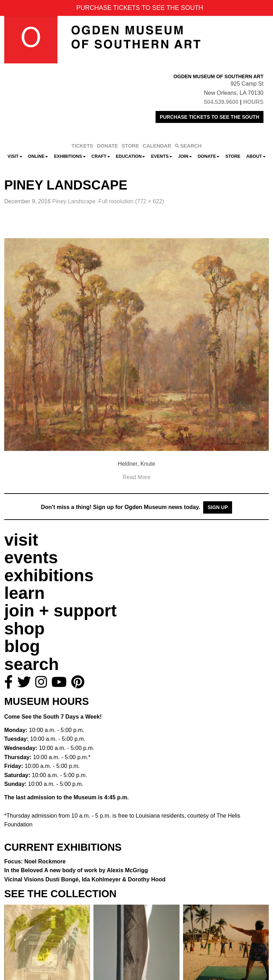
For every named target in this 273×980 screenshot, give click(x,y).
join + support (60, 611)
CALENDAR (157, 146)
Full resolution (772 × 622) (131, 201)
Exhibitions (70, 156)
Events (162, 156)
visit (21, 540)
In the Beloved (76, 870)
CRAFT (101, 156)
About (256, 156)
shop (25, 629)
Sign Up (218, 507)
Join (185, 156)
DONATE (108, 146)
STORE (130, 146)
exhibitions (49, 575)
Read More (136, 477)
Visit (15, 156)
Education (130, 156)
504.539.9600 (221, 102)
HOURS (253, 102)
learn (25, 593)
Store (233, 156)
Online (38, 156)
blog (22, 646)
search (32, 664)
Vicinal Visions (85, 879)
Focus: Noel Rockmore (35, 861)
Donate (208, 156)
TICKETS (83, 146)
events (31, 557)
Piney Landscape (74, 201)
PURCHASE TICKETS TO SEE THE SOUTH (210, 117)
